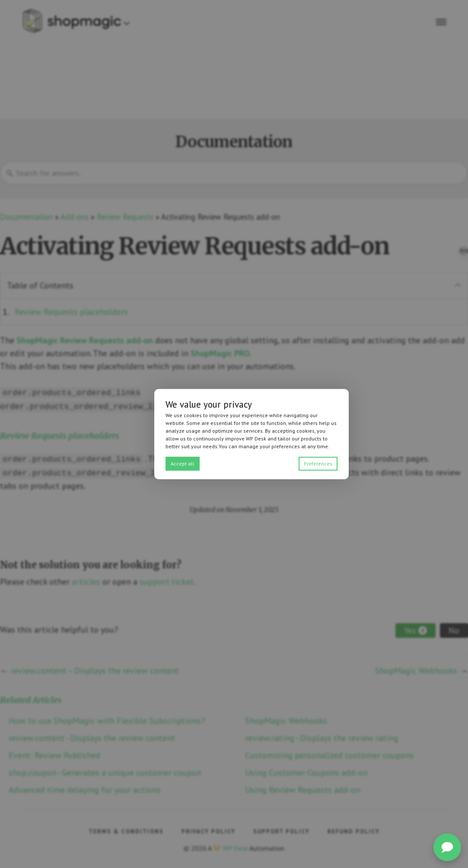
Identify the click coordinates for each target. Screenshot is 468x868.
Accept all (183, 463)
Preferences (318, 463)
